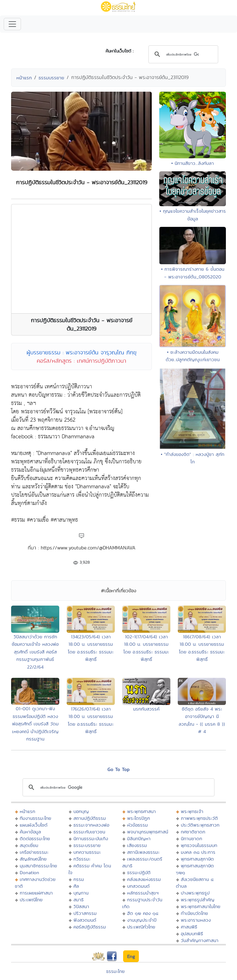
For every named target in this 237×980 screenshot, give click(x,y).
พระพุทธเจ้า (192, 811)
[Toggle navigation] (12, 24)
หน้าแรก (24, 78)
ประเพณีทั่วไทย (141, 927)
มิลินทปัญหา (139, 838)
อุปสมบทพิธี (192, 934)
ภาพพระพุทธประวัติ (199, 818)
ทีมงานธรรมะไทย (35, 818)
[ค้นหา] (182, 55)
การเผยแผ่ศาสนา (36, 893)
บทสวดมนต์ (138, 886)
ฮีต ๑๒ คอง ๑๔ (143, 913)
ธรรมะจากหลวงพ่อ (91, 825)
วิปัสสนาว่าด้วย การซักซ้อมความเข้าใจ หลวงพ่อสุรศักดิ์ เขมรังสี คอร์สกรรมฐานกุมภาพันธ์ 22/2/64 (35, 652)
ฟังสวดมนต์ (85, 920)
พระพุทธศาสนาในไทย (201, 906)
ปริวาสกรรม (85, 913)
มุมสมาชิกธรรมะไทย (38, 866)
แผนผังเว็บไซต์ (34, 825)
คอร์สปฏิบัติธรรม (90, 927)
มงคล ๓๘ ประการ (198, 852)
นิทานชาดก (191, 838)
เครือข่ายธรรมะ (34, 852)
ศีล (76, 886)
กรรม (79, 879)
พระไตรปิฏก (139, 818)
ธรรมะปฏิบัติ (139, 872)
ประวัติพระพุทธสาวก (200, 825)
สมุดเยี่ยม (29, 845)
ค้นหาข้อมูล (30, 832)
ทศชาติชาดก (193, 832)
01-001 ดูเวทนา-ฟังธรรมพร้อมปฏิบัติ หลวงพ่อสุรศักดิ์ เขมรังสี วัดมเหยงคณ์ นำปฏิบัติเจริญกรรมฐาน (35, 724)
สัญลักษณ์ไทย (33, 859)
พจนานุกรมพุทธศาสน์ (148, 832)
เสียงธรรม (137, 845)
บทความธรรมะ (87, 852)
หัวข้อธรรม (137, 825)
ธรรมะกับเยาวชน (89, 832)
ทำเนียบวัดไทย (194, 913)
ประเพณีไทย (31, 900)
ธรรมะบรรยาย (87, 845)
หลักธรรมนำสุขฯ (143, 893)
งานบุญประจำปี (142, 920)
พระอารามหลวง (196, 920)
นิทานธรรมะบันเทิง (91, 838)
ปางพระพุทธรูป (195, 893)
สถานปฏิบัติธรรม (90, 818)
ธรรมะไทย (115, 971)
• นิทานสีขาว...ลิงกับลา (193, 163)
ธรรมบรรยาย (51, 78)
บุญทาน (81, 893)
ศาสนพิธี (189, 927)
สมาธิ (79, 900)
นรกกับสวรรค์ (146, 709)
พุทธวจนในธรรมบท (199, 845)
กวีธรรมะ (82, 859)
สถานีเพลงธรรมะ (143, 852)
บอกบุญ (81, 811)
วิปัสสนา (81, 906)
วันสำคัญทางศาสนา (200, 940)
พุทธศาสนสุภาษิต (197, 859)
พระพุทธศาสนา (141, 811)
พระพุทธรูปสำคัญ (198, 900)
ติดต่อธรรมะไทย (35, 838)
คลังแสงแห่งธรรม (144, 879)
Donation (29, 872)
